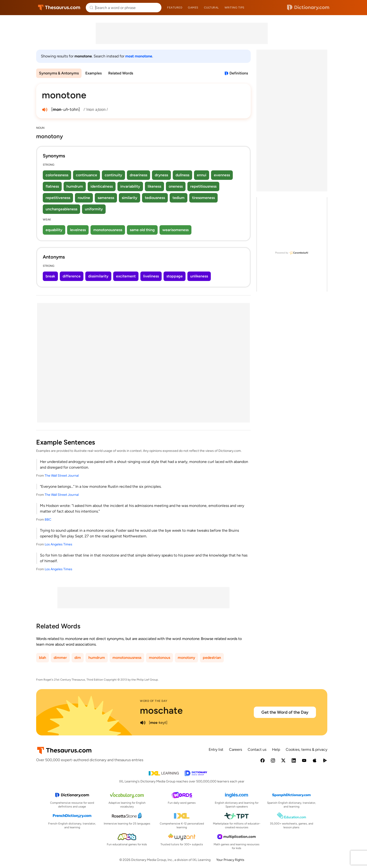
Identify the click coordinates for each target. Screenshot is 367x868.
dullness (182, 175)
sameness (106, 198)
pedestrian (212, 658)
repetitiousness (203, 186)
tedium (179, 198)
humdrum (75, 186)
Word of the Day (154, 701)
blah (43, 658)
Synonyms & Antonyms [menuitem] (59, 73)
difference (72, 276)
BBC (48, 520)
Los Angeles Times (58, 544)
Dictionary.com (308, 8)
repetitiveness (58, 198)
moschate (161, 710)
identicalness (102, 186)
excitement (126, 276)
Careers (235, 749)
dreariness (138, 175)
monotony (186, 658)
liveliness (151, 276)
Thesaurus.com (59, 8)
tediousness (155, 198)
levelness (78, 230)
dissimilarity (98, 276)
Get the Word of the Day (285, 712)
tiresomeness (203, 198)
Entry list (216, 749)
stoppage (175, 276)
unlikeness (199, 276)
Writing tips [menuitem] (234, 8)
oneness (176, 186)
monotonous (160, 658)
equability (54, 230)
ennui (202, 175)
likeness (154, 186)
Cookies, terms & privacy (307, 749)
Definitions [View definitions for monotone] (239, 73)
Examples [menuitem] (93, 73)
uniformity (94, 209)
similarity (130, 198)
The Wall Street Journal (62, 476)
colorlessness (57, 175)
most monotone (139, 56)
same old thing (142, 230)
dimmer (60, 658)
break (50, 276)
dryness (161, 175)
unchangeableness (61, 209)
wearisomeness (175, 230)
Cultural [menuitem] (211, 8)
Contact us (257, 749)
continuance (86, 175)
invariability (130, 186)
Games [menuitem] (193, 8)
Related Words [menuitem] (121, 73)
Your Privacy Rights (230, 860)
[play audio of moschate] (143, 723)
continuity (113, 175)
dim (78, 658)
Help (276, 749)
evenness (222, 175)
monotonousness (108, 230)
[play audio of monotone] (45, 110)
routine (84, 198)
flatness (52, 186)
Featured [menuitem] (175, 8)
